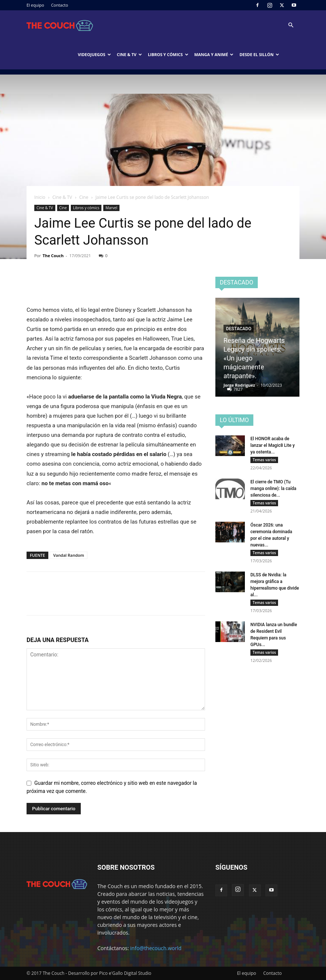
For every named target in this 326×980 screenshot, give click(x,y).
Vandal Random (69, 555)
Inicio (40, 197)
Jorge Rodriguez (239, 385)
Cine (84, 197)
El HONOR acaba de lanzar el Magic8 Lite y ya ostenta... (273, 445)
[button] (291, 25)
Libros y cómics (168, 54)
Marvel (111, 208)
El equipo (35, 5)
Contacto (59, 5)
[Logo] (60, 25)
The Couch (53, 256)
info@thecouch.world (156, 948)
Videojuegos (94, 54)
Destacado (239, 329)
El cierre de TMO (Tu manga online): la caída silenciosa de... (273, 489)
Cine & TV (129, 54)
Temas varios (264, 460)
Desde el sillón (259, 54)
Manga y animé (214, 54)
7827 (238, 389)
